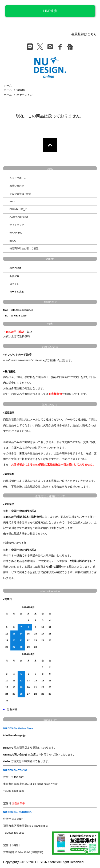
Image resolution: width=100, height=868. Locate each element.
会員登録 (14, 276)
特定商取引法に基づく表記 (24, 248)
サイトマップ (17, 225)
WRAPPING (16, 233)
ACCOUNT (15, 268)
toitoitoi (21, 90)
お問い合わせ (17, 186)
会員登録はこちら (84, 34)
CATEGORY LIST (19, 217)
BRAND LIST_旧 (18, 209)
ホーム (8, 85)
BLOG (13, 241)
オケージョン (25, 95)
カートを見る (17, 292)
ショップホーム (18, 178)
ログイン (14, 284)
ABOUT (14, 202)
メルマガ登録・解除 (20, 194)
